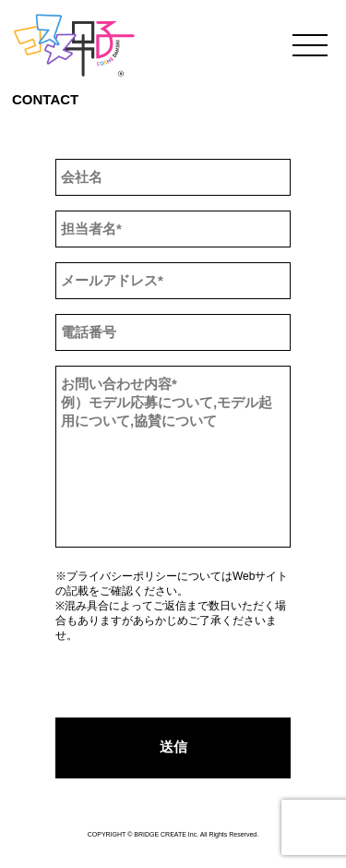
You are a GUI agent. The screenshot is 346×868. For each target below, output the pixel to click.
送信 (173, 747)
